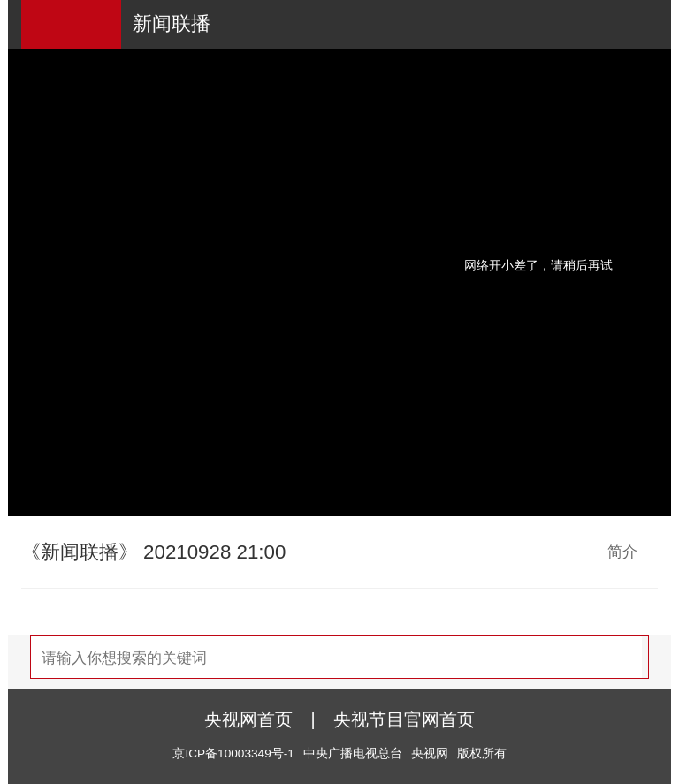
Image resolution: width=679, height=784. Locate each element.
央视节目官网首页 (404, 719)
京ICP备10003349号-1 (233, 754)
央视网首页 (248, 719)
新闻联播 (172, 23)
